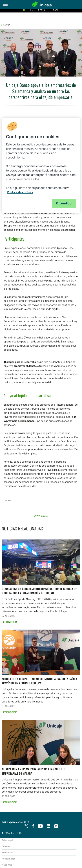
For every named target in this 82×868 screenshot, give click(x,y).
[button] (5, 25)
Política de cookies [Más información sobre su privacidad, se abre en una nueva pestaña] (20, 192)
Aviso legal (7, 840)
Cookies (6, 846)
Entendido (64, 203)
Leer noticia (10, 622)
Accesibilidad (9, 859)
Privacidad (7, 852)
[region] (41, 165)
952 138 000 (11, 833)
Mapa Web (7, 865)
